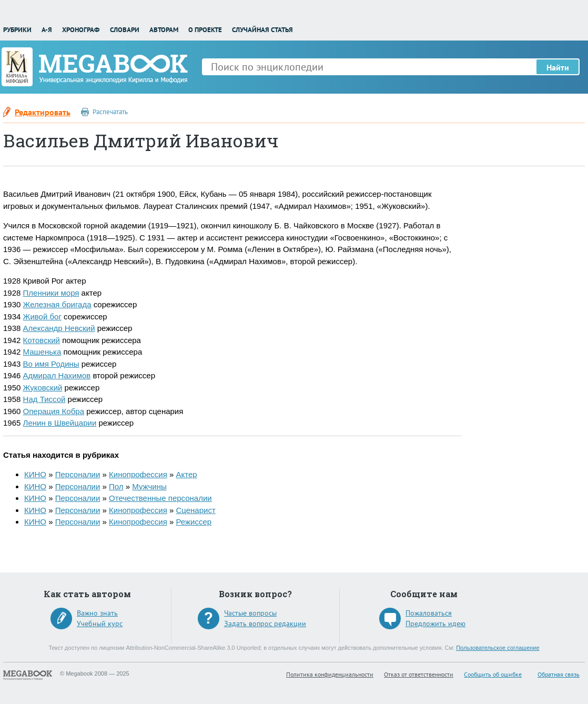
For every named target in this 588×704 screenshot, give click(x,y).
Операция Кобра (54, 411)
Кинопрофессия (138, 474)
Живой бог (42, 316)
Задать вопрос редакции (265, 623)
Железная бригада (57, 304)
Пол (116, 486)
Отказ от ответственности (419, 674)
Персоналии (78, 474)
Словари (125, 30)
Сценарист (195, 510)
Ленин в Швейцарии (60, 423)
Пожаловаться (429, 613)
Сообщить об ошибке (493, 674)
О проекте (205, 30)
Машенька (42, 352)
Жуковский (43, 388)
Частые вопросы (250, 613)
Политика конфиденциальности (330, 674)
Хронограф (81, 30)
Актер (186, 474)
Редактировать (43, 112)
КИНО (35, 474)
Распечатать (110, 112)
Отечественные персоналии (160, 498)
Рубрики (17, 30)
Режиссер (194, 522)
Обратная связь (559, 674)
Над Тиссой (44, 399)
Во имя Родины (51, 364)
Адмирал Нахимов (57, 375)
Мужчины (149, 486)
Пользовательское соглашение (498, 648)
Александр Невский (59, 328)
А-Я (47, 30)
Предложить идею (435, 623)
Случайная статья (262, 30)
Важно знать (97, 613)
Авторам (164, 30)
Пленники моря (51, 293)
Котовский (42, 340)
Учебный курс (100, 623)
